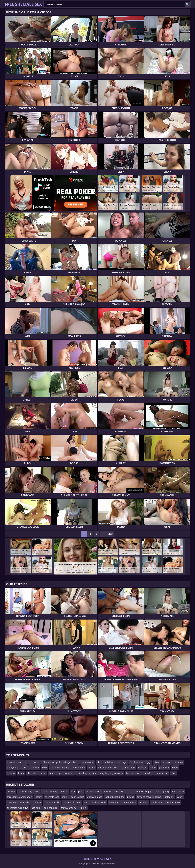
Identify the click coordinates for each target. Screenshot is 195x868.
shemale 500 (52, 797)
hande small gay (142, 791)
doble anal (157, 802)
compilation (128, 768)
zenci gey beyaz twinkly (55, 791)
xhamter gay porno (29, 791)
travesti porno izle (17, 762)
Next (110, 534)
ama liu (11, 791)
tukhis (83, 808)
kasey (39, 797)
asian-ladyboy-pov (87, 773)
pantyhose (13, 768)
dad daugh (178, 791)
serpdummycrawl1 (108, 768)
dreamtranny (173, 802)
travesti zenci (133, 773)
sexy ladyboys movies (111, 773)
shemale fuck (129, 802)
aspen (92, 768)
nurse (43, 773)
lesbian (11, 773)
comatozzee (161, 773)
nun (86, 802)
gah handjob (51, 808)
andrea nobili (99, 802)
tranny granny (69, 808)
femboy (179, 762)
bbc (51, 773)
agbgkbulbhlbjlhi (115, 797)
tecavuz (143, 802)
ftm (99, 762)
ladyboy (142, 768)
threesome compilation (20, 797)
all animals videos (60, 768)
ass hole (36, 808)
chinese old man (72, 802)
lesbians (114, 802)
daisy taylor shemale (18, 802)
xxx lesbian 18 (52, 802)
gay (149, 762)
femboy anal (137, 762)
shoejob (167, 762)
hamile (148, 773)
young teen (79, 768)
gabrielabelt (77, 797)
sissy (157, 762)
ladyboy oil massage (116, 762)
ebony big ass (95, 797)
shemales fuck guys (18, 808)
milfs (65, 797)
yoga (180, 797)
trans (21, 773)
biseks (131, 797)
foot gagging (162, 791)
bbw (173, 773)
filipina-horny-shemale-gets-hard (61, 762)
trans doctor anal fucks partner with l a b (108, 791)
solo (44, 768)
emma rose (88, 762)
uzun (24, 768)
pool (81, 791)
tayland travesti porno (149, 797)
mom (153, 768)
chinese (35, 768)
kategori (169, 797)
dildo (175, 768)
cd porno (35, 762)
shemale (32, 773)
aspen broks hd (65, 773)
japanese (164, 768)
